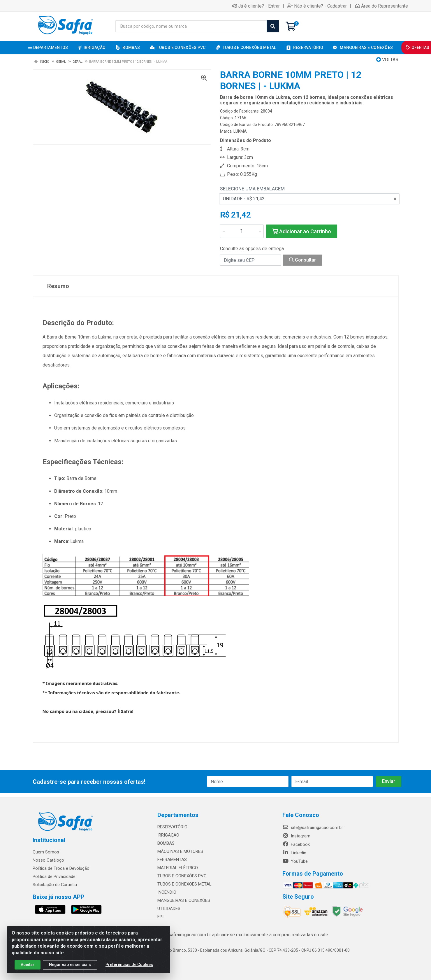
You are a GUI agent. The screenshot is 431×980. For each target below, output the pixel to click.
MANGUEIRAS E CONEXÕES (184, 900)
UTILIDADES (169, 909)
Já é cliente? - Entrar (256, 6)
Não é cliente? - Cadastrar (317, 6)
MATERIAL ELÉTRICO (178, 868)
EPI (160, 917)
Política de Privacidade (54, 876)
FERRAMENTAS (172, 860)
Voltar (387, 60)
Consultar (302, 260)
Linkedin (294, 853)
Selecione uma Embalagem (252, 189)
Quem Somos (46, 852)
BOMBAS (166, 843)
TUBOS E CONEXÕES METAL (184, 884)
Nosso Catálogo (48, 860)
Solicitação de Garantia (55, 885)
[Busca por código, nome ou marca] (191, 26)
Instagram (296, 836)
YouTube (295, 861)
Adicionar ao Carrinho (302, 231)
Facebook (296, 844)
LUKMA (240, 131)
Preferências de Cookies (129, 968)
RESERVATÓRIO (172, 827)
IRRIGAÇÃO (168, 835)
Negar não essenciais (70, 968)
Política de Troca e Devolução (61, 868)
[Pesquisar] (273, 26)
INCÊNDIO (167, 892)
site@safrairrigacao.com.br (313, 828)
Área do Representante (382, 6)
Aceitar (28, 968)
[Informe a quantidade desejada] (242, 231)
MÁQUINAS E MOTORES (180, 851)
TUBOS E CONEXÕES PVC (182, 876)
